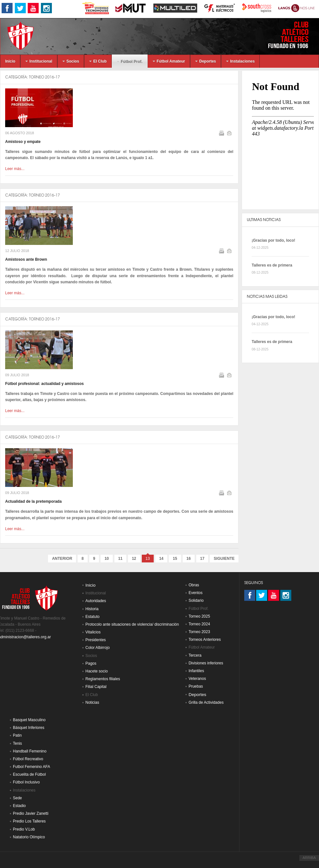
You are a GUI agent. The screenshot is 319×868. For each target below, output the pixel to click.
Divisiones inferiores (206, 663)
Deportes (197, 695)
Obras (194, 585)
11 (120, 559)
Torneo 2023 (199, 632)
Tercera (195, 655)
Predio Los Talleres (29, 821)
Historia (92, 609)
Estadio (19, 806)
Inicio (91, 585)
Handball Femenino (30, 751)
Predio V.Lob (24, 829)
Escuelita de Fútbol (29, 774)
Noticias (92, 702)
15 (175, 559)
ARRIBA (309, 858)
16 (189, 559)
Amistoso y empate (23, 142)
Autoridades (96, 601)
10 (106, 559)
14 (161, 559)
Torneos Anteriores (205, 640)
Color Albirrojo (97, 648)
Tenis (17, 743)
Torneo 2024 (199, 624)
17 (202, 559)
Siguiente (224, 559)
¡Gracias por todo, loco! (273, 240)
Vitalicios (93, 632)
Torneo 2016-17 (44, 77)
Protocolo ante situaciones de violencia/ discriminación (132, 624)
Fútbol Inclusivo (26, 782)
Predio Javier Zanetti (31, 813)
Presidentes (96, 640)
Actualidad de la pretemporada (33, 501)
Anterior (62, 559)
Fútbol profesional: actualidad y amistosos (44, 384)
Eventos (195, 593)
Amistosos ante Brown (26, 259)
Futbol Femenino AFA (31, 767)
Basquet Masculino (29, 720)
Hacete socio (97, 671)
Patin (17, 735)
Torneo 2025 (199, 616)
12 (134, 559)
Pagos (91, 663)
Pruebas (196, 686)
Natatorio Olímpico (29, 837)
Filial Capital (96, 687)
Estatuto (92, 617)
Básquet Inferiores (29, 728)
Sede (17, 798)
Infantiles (196, 671)
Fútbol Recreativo (28, 759)
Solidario (196, 601)
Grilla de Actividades (206, 702)
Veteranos (197, 679)
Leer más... (15, 169)
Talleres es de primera (272, 265)
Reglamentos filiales (103, 679)
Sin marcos (280, 140)
